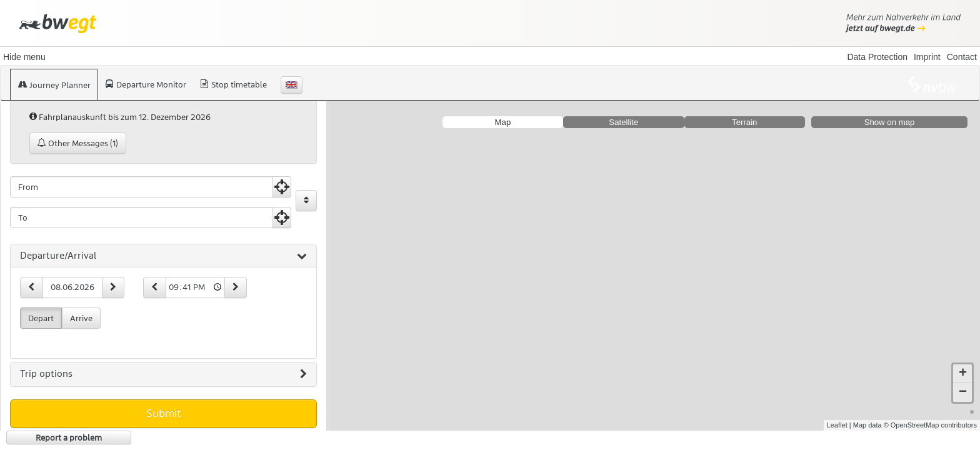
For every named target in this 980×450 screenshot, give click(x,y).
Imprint (927, 57)
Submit (163, 413)
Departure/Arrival (163, 256)
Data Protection (877, 57)
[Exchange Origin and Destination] (306, 201)
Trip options (163, 374)
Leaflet (837, 425)
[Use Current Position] (282, 187)
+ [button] (963, 374)
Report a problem (69, 437)
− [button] (963, 392)
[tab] (163, 256)
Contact (962, 57)
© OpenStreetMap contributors (930, 425)
